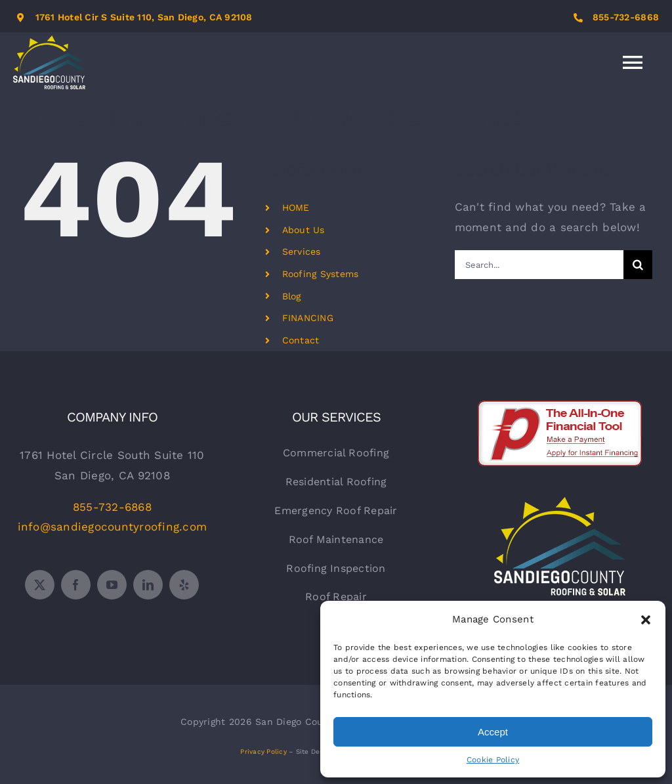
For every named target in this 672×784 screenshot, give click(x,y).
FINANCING (308, 318)
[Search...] (539, 265)
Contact (301, 340)
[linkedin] (148, 585)
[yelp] (184, 585)
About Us (304, 230)
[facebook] (76, 585)
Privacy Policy (263, 751)
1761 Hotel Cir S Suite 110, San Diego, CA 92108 (144, 17)
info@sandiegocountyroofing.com (113, 527)
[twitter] (40, 585)
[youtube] (112, 585)
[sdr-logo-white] (560, 502)
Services (302, 251)
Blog (292, 296)
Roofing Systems (321, 274)
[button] (646, 620)
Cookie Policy (493, 760)
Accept (493, 732)
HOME (296, 207)
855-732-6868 (626, 17)
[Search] (638, 265)
